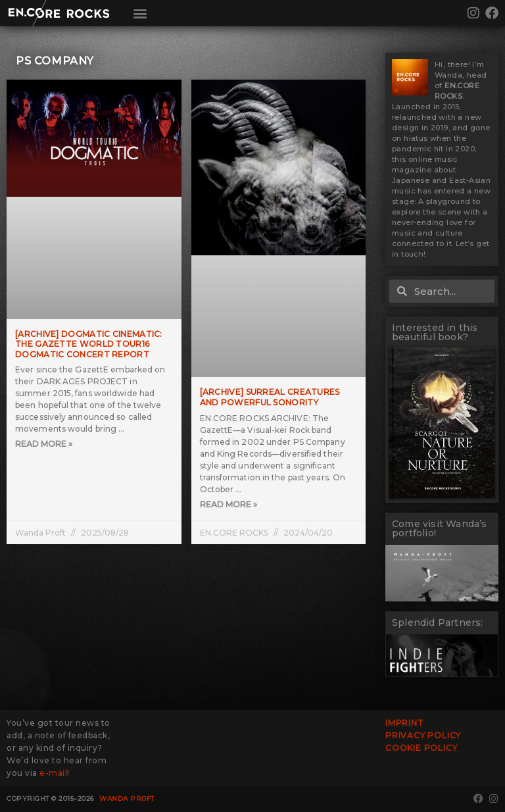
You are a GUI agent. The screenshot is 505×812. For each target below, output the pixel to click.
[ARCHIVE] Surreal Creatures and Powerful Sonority (270, 397)
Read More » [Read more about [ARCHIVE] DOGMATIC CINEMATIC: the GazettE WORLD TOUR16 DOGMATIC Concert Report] (44, 444)
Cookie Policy (421, 748)
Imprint (405, 723)
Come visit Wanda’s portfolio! (440, 528)
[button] (140, 13)
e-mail (53, 773)
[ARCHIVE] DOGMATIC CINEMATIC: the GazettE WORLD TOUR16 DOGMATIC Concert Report (89, 344)
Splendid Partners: (438, 622)
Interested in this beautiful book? (435, 332)
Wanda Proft (127, 799)
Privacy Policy (423, 735)
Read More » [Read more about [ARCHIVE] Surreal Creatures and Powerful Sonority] (228, 504)
